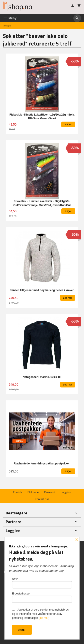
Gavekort (50, 492)
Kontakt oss (42, 499)
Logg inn (66, 492)
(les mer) (44, 618)
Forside (7, 26)
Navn (42, 583)
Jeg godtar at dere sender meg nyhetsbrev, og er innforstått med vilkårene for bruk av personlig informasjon (41, 614)
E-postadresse (42, 597)
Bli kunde (33, 492)
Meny (10, 18)
